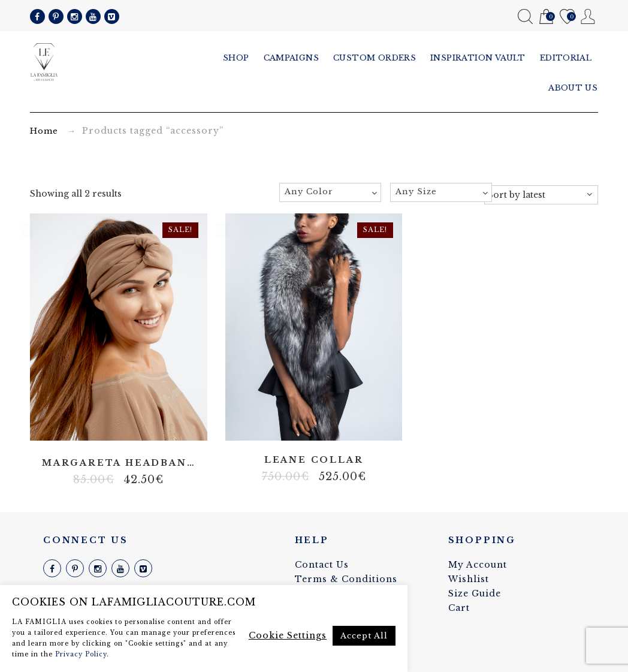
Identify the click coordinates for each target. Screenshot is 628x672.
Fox (304, 426)
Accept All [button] (364, 636)
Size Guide (475, 593)
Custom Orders (375, 58)
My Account (588, 16)
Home (44, 131)
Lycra (128, 426)
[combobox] (330, 192)
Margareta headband (119, 463)
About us (573, 88)
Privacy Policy (81, 654)
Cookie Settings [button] (288, 635)
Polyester (110, 426)
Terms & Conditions (346, 579)
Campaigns (292, 58)
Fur (322, 426)
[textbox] (330, 192)
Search (525, 16)
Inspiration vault (478, 58)
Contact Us (322, 565)
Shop (236, 58)
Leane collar (314, 460)
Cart (546, 17)
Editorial (566, 58)
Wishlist (567, 17)
